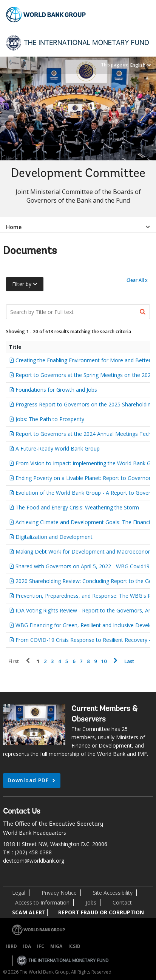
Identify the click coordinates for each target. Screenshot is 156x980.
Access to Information (42, 902)
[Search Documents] (78, 312)
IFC (41, 946)
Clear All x (137, 280)
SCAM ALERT (29, 912)
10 (104, 661)
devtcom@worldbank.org (34, 861)
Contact (122, 902)
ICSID (74, 946)
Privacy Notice (59, 893)
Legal (19, 893)
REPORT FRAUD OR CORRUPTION (101, 912)
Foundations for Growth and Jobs (56, 390)
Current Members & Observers (104, 714)
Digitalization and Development (54, 537)
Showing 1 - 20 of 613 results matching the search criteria (69, 332)
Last (129, 661)
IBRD (12, 946)
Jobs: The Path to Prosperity (50, 419)
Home (14, 227)
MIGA (56, 946)
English (138, 65)
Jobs (91, 902)
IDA (27, 946)
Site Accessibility (113, 893)
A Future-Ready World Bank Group (58, 448)
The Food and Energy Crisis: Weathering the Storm (77, 507)
